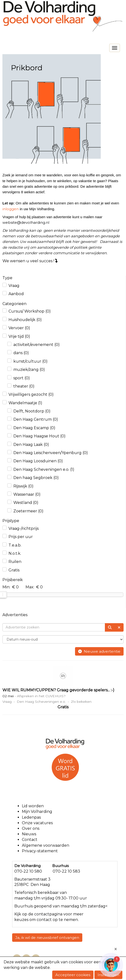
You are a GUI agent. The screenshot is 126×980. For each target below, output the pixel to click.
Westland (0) (26, 503)
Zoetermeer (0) (28, 511)
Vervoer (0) (19, 328)
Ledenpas (31, 817)
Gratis (14, 570)
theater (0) (24, 386)
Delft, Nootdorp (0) (32, 411)
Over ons (31, 828)
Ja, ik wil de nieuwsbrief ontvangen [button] (47, 938)
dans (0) (21, 353)
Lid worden (33, 806)
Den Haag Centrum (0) (36, 419)
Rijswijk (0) (23, 486)
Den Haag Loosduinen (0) (38, 461)
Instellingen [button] (108, 975)
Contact (30, 840)
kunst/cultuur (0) (30, 361)
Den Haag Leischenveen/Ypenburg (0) (51, 453)
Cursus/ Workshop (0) (30, 311)
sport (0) (22, 378)
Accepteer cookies (73, 975)
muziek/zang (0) (29, 370)
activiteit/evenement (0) (37, 345)
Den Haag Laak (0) (31, 445)
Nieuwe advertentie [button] (99, 651)
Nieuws (29, 834)
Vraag (14, 286)
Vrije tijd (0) (19, 336)
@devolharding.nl (26, 222)
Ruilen (15, 562)
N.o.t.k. (15, 553)
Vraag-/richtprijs (24, 528)
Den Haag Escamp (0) (34, 428)
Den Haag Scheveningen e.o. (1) (44, 469)
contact (42, 914)
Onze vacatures (38, 823)
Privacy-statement (40, 851)
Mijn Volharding (37, 812)
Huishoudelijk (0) (25, 320)
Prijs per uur (21, 537)
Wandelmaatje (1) (25, 403)
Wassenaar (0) (27, 494)
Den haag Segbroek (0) (36, 478)
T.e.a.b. (15, 545)
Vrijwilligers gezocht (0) (31, 394)
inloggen (11, 209)
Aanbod (16, 294)
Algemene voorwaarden (46, 845)
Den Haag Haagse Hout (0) (39, 436)
